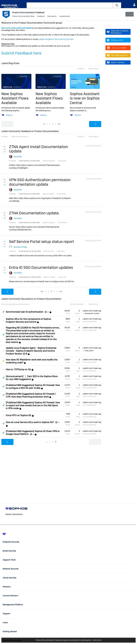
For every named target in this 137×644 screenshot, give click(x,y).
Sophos (9, 115)
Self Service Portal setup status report (41, 242)
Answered (3, 312)
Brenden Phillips (20, 247)
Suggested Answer (3, 361)
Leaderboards (65, 17)
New (129, 14)
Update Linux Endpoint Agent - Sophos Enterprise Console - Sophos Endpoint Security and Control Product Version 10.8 (31, 351)
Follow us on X (115, 40)
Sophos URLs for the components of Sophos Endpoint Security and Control (28, 320)
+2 (48, 312)
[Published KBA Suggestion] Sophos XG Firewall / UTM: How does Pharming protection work (31, 395)
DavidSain (18, 157)
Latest (92, 311)
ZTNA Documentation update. (34, 213)
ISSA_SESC (89, 351)
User (134, 5)
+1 (59, 422)
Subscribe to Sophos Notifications (118, 32)
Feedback (41, 17)
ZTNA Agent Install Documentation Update (38, 149)
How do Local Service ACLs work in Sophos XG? (30, 422)
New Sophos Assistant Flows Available (15, 98)
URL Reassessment (117, 55)
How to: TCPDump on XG (18, 369)
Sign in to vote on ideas (4, 147)
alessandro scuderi (92, 313)
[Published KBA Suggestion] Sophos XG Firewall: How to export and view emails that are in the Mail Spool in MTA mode (33, 405)
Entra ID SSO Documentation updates (41, 267)
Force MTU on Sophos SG (19, 415)
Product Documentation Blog (23, 17)
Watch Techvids (116, 62)
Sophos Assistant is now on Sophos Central (85, 98)
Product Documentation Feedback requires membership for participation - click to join (68, 640)
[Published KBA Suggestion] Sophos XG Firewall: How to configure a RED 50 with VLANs (33, 387)
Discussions (52, 17)
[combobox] (70, 5)
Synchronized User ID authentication (25, 312)
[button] (117, 5)
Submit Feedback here (21, 53)
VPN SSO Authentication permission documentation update (40, 182)
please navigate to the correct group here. (57, 39)
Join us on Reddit (117, 48)
